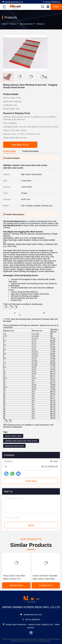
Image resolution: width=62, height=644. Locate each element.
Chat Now (31, 481)
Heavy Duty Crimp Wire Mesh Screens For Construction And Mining (14, 578)
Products (13, 24)
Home (4, 24)
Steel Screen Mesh (26, 24)
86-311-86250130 (51, 2)
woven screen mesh (13, 436)
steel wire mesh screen (14, 446)
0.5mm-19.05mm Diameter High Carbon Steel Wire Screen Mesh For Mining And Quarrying (45, 578)
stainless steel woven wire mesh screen (21, 441)
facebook (31, 633)
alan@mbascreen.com (13, 2)
